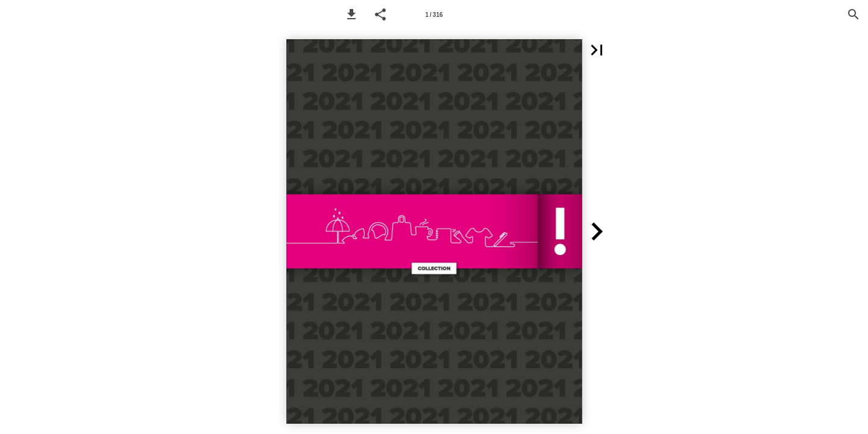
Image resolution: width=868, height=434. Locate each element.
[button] (351, 14)
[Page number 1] (434, 14)
